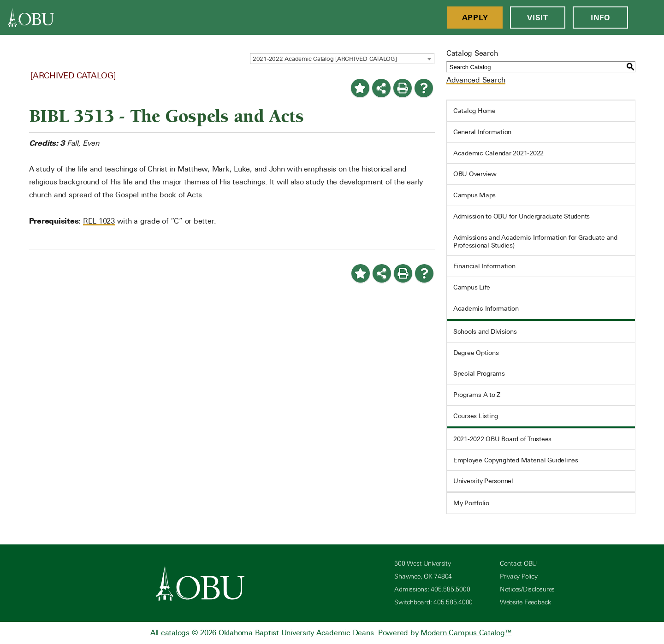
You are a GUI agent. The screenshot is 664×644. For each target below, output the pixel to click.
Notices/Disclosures (527, 589)
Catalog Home (474, 111)
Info (600, 18)
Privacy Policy (519, 576)
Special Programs (479, 373)
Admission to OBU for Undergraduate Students (522, 216)
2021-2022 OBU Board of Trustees (502, 439)
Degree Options (476, 353)
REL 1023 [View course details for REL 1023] (99, 221)
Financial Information (484, 266)
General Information (482, 132)
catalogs (175, 633)
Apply (475, 18)
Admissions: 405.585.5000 (432, 589)
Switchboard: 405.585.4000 (433, 602)
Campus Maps (474, 195)
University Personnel (483, 481)
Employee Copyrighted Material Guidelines (516, 460)
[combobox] (342, 59)
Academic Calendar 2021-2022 (498, 153)
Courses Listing (476, 416)
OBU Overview (475, 174)
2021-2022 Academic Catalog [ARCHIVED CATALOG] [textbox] (325, 59)
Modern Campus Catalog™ (466, 633)
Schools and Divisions (485, 331)
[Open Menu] (646, 18)
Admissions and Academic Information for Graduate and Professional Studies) (535, 241)
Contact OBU (518, 564)
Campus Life (472, 287)
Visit (538, 18)
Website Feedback (525, 602)
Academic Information (486, 308)
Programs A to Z (477, 395)
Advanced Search (476, 80)
